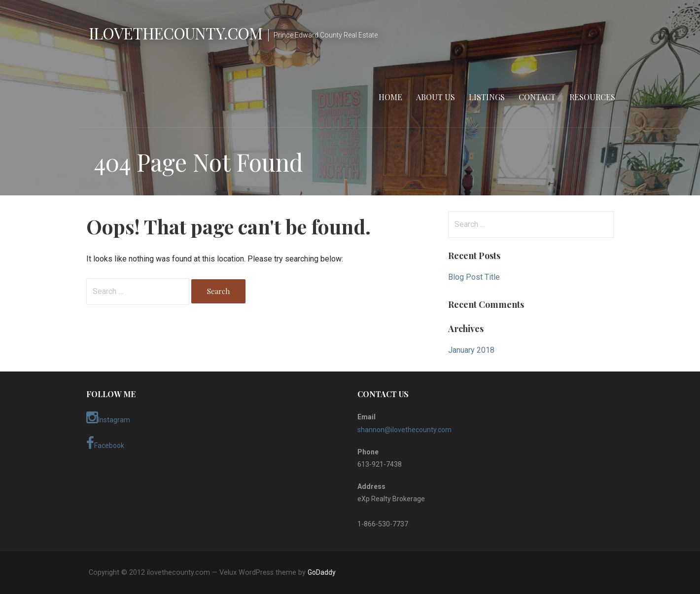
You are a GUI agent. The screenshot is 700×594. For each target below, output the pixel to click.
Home (390, 97)
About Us (436, 97)
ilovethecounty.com (175, 33)
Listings (487, 97)
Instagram (108, 418)
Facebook (105, 444)
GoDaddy (322, 572)
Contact (537, 97)
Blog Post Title (474, 277)
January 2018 (471, 350)
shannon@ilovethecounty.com (404, 430)
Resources (592, 97)
